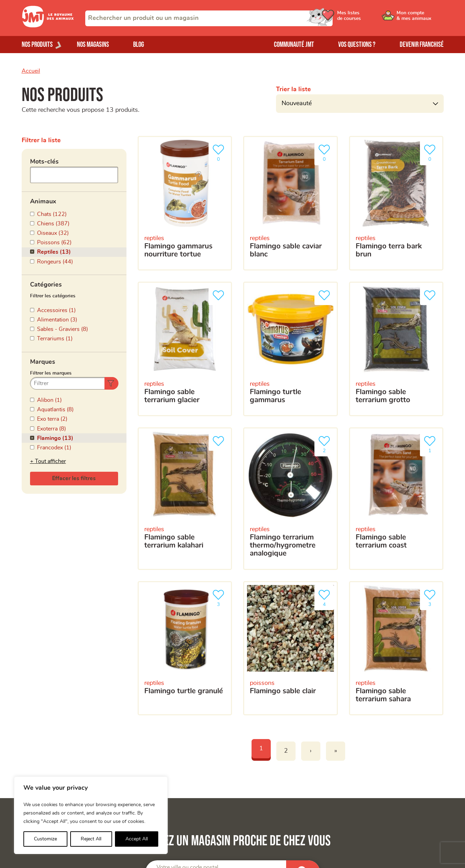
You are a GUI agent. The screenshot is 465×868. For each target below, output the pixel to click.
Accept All (137, 839)
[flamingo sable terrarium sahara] (396, 648)
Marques (43, 362)
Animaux (43, 202)
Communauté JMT (294, 45)
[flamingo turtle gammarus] (290, 349)
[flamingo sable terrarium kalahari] (185, 499)
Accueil (31, 71)
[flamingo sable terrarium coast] (396, 499)
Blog (139, 45)
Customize (45, 839)
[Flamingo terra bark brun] (396, 203)
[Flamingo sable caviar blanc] (290, 203)
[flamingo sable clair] (290, 648)
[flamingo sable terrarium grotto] (396, 349)
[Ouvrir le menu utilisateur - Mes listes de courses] (367, 18)
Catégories (46, 285)
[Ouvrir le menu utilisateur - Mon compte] (420, 18)
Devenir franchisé (422, 45)
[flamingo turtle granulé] (185, 648)
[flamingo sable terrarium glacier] (185, 349)
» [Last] (336, 751)
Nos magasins (93, 45)
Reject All (91, 839)
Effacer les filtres (74, 478)
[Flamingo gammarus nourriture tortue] (185, 203)
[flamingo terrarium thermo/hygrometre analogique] (290, 499)
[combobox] (209, 18)
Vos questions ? (357, 45)
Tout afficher (50, 461)
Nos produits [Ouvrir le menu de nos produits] (37, 45)
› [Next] (311, 751)
